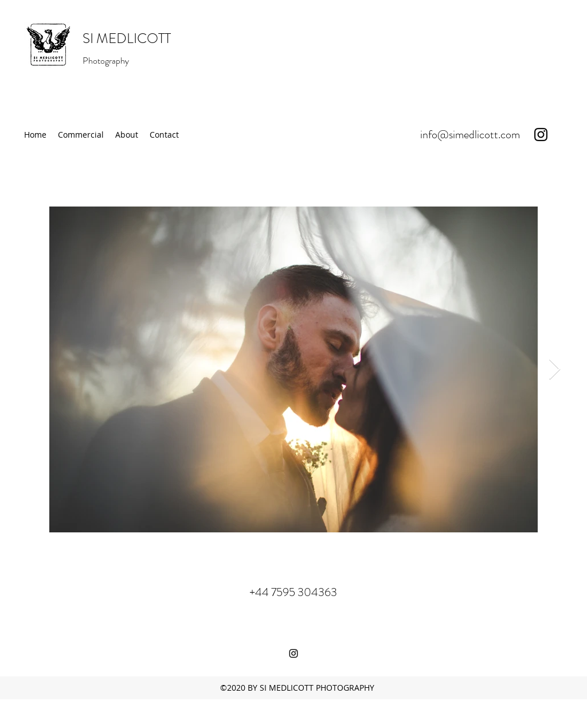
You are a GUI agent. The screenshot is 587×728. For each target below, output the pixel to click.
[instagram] (541, 135)
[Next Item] (555, 370)
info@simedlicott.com (470, 135)
